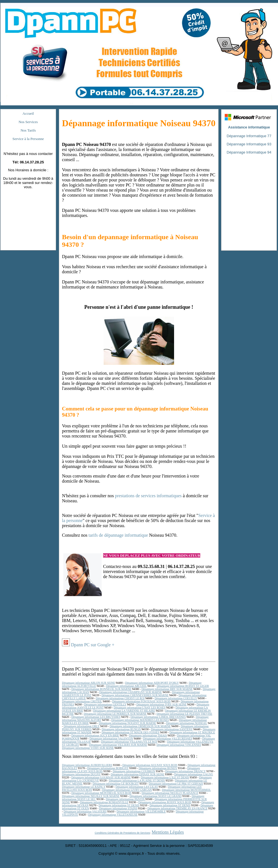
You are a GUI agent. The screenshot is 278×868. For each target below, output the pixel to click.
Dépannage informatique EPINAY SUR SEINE (137, 774)
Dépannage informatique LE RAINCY (84, 787)
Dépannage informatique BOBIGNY (108, 768)
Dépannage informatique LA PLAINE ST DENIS (137, 781)
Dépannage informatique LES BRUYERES (96, 717)
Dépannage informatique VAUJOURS (85, 812)
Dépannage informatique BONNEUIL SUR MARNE (101, 689)
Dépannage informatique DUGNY (81, 774)
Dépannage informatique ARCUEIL (126, 686)
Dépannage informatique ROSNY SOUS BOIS (165, 802)
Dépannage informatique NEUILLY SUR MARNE (91, 796)
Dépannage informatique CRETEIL (82, 701)
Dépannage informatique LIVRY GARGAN (127, 790)
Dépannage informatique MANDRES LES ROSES (140, 720)
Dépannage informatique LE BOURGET (116, 784)
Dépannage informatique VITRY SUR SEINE (88, 748)
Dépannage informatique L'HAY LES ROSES (140, 708)
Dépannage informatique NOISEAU (187, 723)
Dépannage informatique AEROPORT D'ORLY (152, 683)
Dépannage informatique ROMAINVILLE (104, 802)
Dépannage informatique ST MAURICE (192, 732)
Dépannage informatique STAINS (118, 808)
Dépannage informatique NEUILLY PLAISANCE (170, 793)
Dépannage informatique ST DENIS (119, 805)
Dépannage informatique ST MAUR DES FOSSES (131, 732)
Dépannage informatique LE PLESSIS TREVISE (184, 714)
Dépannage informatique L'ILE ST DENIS (165, 777)
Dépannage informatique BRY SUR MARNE (167, 689)
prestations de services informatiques (148, 496)
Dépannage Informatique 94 (249, 152)
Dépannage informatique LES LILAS (137, 787)
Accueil (28, 113)
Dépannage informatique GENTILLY (105, 704)
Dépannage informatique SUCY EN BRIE (95, 735)
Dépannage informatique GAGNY (194, 774)
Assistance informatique (249, 127)
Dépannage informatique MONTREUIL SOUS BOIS (101, 793)
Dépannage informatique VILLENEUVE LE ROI (129, 742)
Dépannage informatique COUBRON (134, 771)
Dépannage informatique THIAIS (148, 735)
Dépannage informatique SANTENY (172, 729)
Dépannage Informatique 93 (249, 144)
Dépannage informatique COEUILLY (176, 698)
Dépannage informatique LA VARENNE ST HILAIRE (124, 711)
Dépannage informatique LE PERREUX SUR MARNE (115, 714)
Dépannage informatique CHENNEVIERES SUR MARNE (135, 695)
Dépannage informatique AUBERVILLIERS (87, 765)
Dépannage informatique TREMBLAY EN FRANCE (177, 808)
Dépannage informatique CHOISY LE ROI (120, 698)
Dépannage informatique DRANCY (185, 771)
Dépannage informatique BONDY (158, 768)
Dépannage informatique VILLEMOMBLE (141, 812)
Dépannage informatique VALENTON (111, 739)
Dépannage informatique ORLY (82, 726)
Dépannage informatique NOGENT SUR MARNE (127, 723)
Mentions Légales (168, 832)
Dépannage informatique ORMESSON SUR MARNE (140, 726)
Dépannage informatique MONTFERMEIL (186, 790)
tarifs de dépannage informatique (118, 535)
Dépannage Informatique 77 (249, 136)
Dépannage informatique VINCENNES (179, 745)
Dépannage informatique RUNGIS (121, 729)
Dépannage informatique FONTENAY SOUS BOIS (141, 701)
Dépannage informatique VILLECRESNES (168, 739)
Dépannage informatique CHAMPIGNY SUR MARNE (130, 692)
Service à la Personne (28, 139)
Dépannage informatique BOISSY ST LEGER (183, 686)
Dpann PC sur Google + (93, 645)
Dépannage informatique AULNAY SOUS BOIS (150, 765)
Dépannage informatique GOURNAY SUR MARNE (101, 777)
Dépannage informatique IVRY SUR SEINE (161, 704)
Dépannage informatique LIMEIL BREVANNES (158, 717)
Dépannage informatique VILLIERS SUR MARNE (118, 745)
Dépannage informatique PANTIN (126, 799)
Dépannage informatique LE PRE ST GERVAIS (176, 784)
